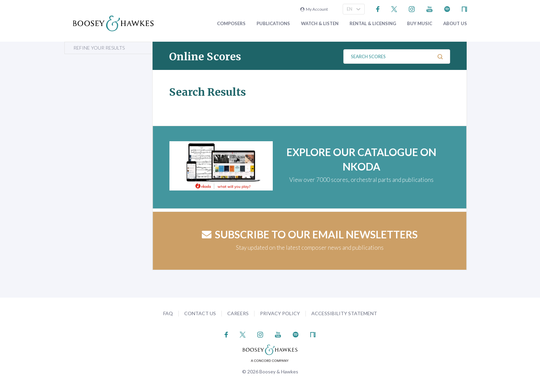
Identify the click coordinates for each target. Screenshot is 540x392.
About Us (455, 24)
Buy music (420, 24)
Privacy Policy (280, 313)
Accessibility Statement (344, 313)
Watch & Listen (320, 24)
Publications (273, 24)
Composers (231, 24)
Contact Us (200, 313)
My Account (314, 9)
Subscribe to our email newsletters (310, 234)
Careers (238, 313)
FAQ (168, 313)
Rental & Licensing (373, 24)
